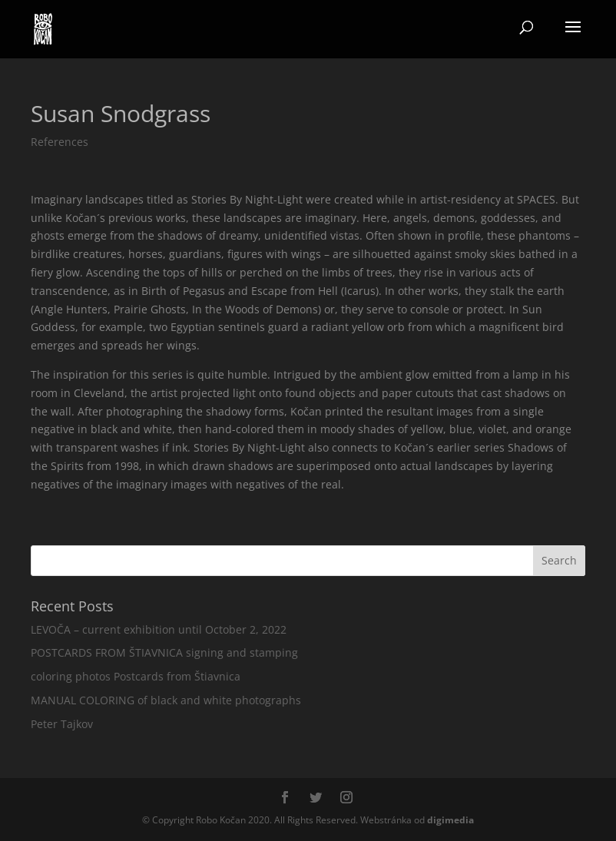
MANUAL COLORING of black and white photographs (166, 700)
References (60, 142)
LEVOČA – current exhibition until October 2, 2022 (159, 629)
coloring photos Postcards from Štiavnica (136, 676)
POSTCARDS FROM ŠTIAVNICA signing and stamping (164, 652)
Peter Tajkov (62, 724)
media (450, 820)
